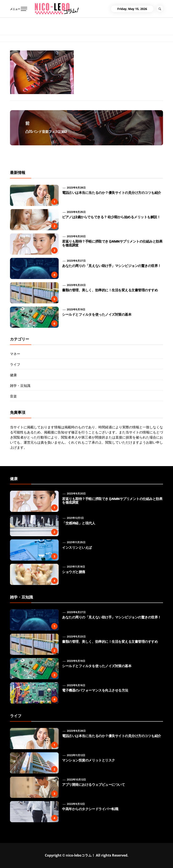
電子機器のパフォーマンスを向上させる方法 (95, 690)
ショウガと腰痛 (74, 572)
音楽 (13, 396)
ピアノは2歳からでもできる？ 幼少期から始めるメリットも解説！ (111, 217)
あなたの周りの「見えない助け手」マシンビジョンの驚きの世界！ (112, 266)
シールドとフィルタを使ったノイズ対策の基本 (97, 315)
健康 (13, 375)
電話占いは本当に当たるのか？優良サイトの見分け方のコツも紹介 (112, 193)
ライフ (15, 364)
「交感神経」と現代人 (79, 523)
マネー (15, 354)
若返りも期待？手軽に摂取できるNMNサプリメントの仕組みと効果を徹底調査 (112, 243)
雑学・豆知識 (20, 386)
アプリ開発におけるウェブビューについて (93, 785)
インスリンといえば (77, 548)
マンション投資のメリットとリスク (88, 760)
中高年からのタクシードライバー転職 (90, 809)
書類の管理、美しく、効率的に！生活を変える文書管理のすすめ (110, 290)
